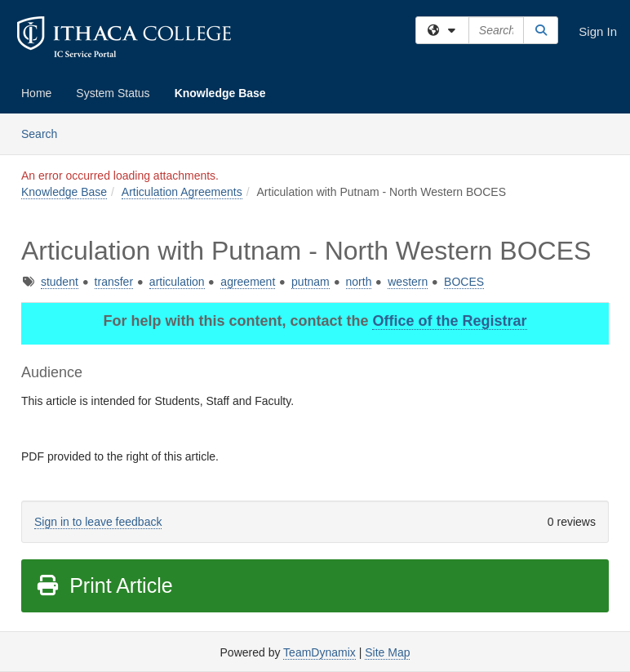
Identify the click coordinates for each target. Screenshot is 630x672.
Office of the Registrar (449, 321)
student (60, 282)
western (408, 282)
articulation (177, 282)
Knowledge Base (220, 93)
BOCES (464, 282)
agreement (248, 282)
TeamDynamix (319, 652)
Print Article (104, 585)
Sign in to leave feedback (98, 522)
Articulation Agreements (182, 192)
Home (36, 93)
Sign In (598, 31)
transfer (114, 282)
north (359, 282)
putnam (311, 282)
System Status (113, 93)
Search (45, 133)
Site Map (387, 652)
